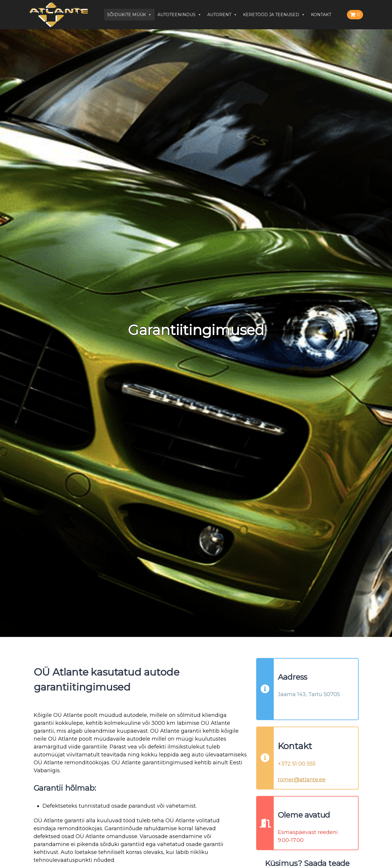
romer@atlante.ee (302, 780)
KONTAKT (321, 15)
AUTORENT (222, 15)
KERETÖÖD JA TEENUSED (274, 15)
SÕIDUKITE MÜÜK (129, 15)
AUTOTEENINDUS (179, 15)
